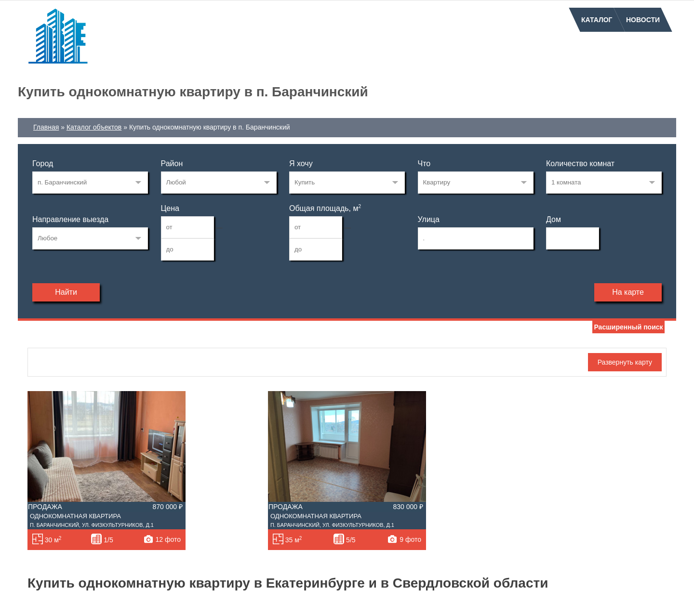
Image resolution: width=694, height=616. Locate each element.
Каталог (597, 20)
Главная (46, 127)
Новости (643, 20)
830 (90, 183)
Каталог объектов (94, 127)
